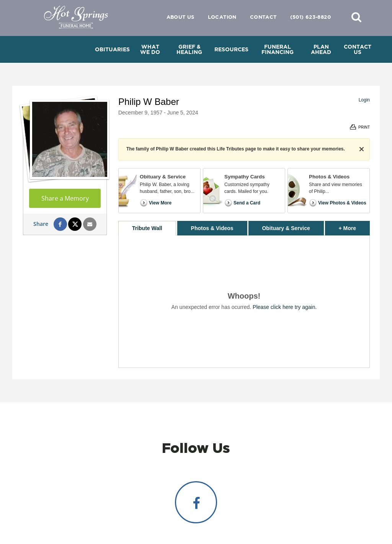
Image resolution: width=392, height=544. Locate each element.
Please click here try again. (285, 307)
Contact (263, 17)
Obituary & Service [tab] (286, 228)
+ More (354, 226)
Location (222, 17)
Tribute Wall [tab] (147, 228)
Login (364, 100)
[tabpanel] (244, 301)
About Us (180, 17)
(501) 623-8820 (310, 17)
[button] (356, 17)
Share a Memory (65, 198)
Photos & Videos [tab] (212, 228)
